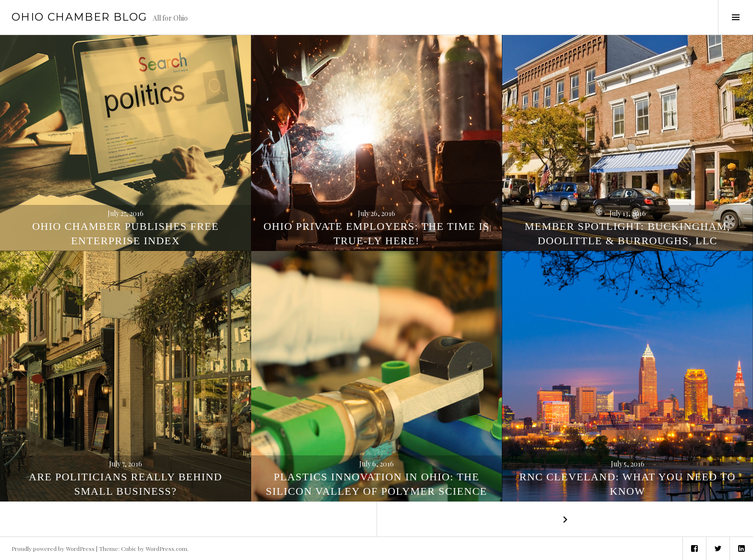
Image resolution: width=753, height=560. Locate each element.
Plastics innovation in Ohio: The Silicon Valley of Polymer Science (377, 484)
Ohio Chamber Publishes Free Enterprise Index (126, 233)
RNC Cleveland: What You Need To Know (628, 484)
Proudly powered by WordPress (53, 548)
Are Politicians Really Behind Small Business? (126, 484)
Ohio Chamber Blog (79, 17)
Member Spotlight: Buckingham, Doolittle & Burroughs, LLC (628, 233)
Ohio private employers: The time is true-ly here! (376, 233)
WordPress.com (166, 548)
